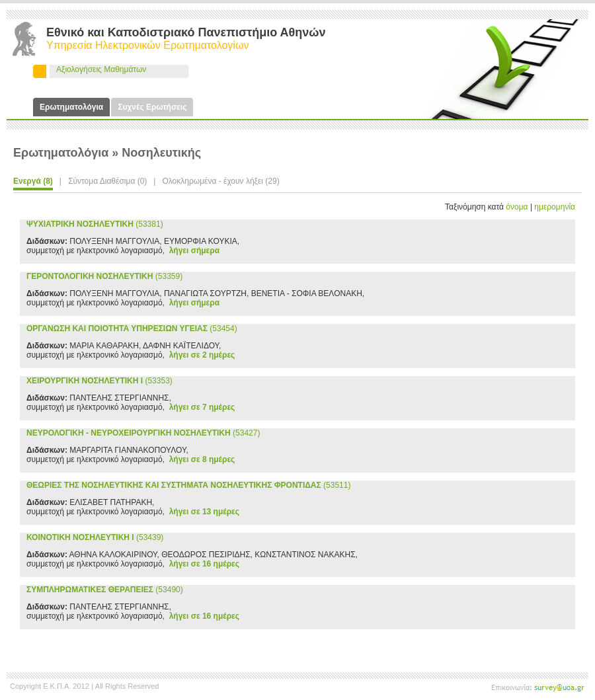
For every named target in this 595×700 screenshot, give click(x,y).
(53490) (105, 590)
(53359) (104, 276)
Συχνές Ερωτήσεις (152, 107)
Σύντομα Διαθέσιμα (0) (107, 181)
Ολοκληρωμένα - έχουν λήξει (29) (220, 181)
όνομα (517, 207)
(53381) (95, 224)
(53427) (143, 433)
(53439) (95, 537)
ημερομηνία (555, 207)
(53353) (99, 381)
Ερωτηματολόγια (71, 107)
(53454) (132, 329)
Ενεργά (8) (33, 181)
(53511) (188, 485)
